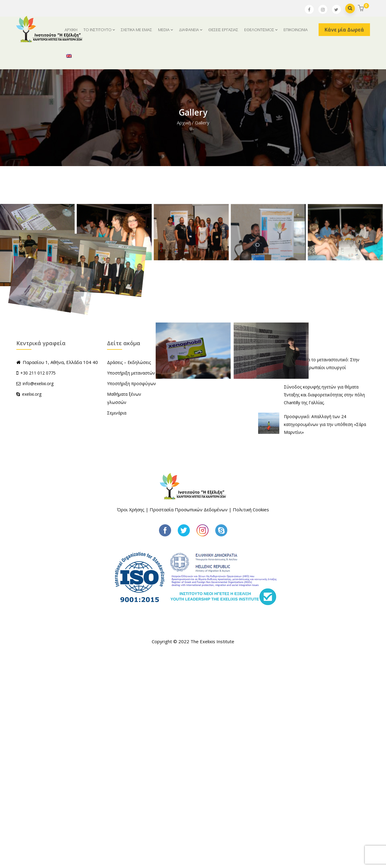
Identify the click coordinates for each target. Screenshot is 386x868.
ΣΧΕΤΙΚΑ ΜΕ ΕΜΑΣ (136, 30)
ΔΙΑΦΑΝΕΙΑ (191, 30)
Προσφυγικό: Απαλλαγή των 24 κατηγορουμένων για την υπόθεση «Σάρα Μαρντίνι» (325, 638)
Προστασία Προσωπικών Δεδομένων (189, 723)
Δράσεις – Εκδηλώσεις (129, 576)
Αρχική (184, 123)
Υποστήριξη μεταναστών (131, 586)
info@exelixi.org (35, 597)
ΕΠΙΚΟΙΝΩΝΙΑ (296, 30)
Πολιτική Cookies (251, 723)
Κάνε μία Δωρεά (344, 30)
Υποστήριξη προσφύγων (131, 597)
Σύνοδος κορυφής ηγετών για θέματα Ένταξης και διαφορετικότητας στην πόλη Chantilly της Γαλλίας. (324, 608)
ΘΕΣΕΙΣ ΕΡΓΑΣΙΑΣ (223, 30)
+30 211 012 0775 (38, 586)
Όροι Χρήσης (131, 723)
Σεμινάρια (117, 626)
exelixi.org (29, 607)
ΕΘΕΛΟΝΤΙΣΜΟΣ (261, 30)
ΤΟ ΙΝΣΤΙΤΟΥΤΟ (99, 30)
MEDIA (165, 30)
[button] (362, 9)
